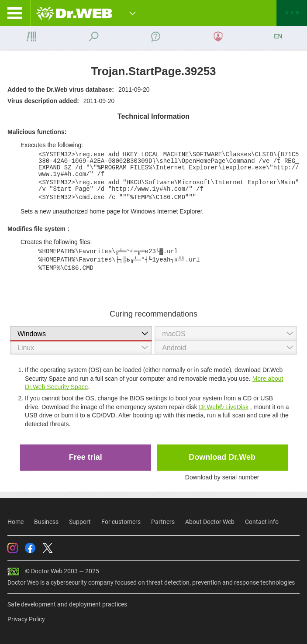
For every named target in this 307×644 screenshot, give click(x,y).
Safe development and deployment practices (67, 604)
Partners (163, 522)
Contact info (262, 522)
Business (46, 522)
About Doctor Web (210, 522)
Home (16, 522)
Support (80, 522)
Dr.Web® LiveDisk (224, 407)
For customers (121, 522)
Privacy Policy (26, 619)
